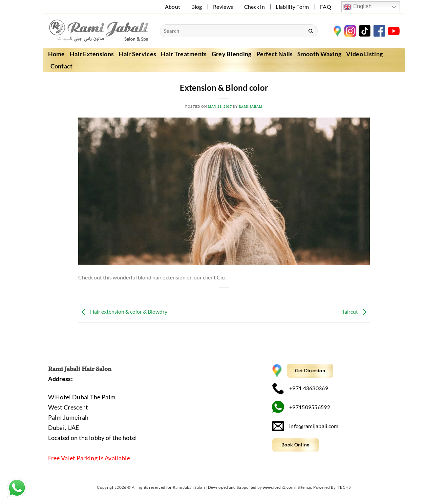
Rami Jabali (251, 107)
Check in (254, 7)
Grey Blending (232, 54)
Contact (62, 66)
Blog (197, 7)
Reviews (223, 7)
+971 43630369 (300, 388)
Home (57, 54)
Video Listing (364, 54)
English (357, 7)
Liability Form (292, 7)
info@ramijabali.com (305, 426)
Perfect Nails (275, 54)
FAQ (326, 7)
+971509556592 (301, 407)
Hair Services (137, 54)
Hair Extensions (92, 54)
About (173, 7)
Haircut (355, 311)
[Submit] (311, 31)
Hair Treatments (184, 54)
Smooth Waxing (319, 54)
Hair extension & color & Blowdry (123, 311)
